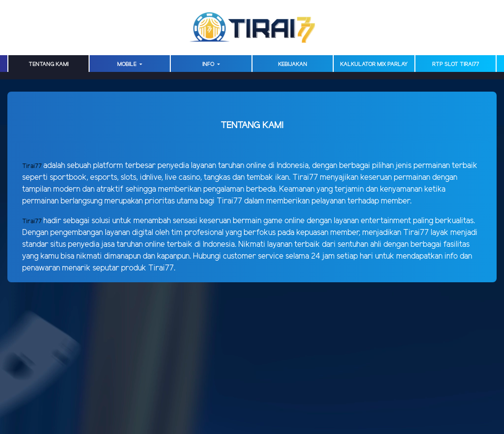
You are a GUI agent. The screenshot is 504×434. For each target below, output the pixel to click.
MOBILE (127, 65)
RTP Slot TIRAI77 (456, 65)
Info (209, 65)
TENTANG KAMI (48, 65)
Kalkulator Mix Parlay (374, 65)
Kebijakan (293, 65)
